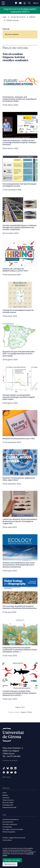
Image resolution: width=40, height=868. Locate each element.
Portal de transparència (11, 820)
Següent (24, 712)
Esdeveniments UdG (9, 807)
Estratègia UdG (8, 805)
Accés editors (7, 840)
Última (30, 712)
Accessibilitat (7, 827)
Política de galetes (9, 832)
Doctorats (6, 798)
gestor (32, 852)
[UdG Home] (3, 3)
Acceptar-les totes (12, 860)
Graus (5, 793)
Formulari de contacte (10, 761)
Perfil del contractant (10, 824)
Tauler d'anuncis (8, 800)
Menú (36, 3)
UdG (4, 17)
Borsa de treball (8, 803)
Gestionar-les (10, 864)
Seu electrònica (8, 822)
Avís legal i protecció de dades (13, 829)
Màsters (5, 795)
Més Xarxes (6, 777)
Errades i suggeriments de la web (14, 838)
